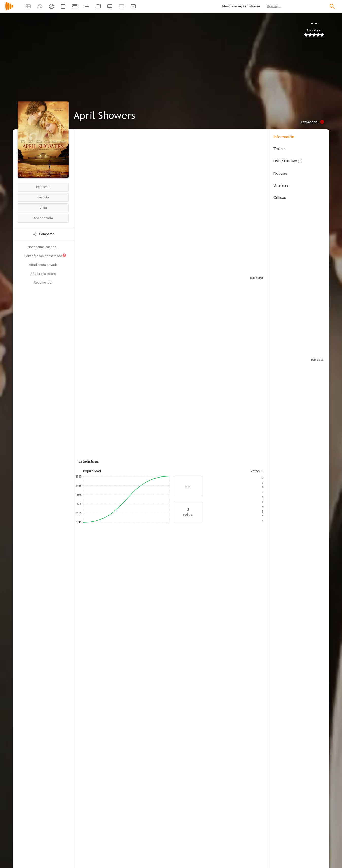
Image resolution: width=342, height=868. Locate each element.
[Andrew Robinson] (129, 647)
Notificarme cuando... (43, 247)
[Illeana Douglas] (216, 593)
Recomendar (43, 283)
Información (284, 137)
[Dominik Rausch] (224, 680)
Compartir (43, 234)
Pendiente (43, 187)
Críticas (280, 198)
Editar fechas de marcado (46, 256)
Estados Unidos (90, 167)
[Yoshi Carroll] (129, 773)
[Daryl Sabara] (124, 593)
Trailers (280, 149)
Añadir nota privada (43, 265)
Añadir (117, 358)
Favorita (43, 197)
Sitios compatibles (209, 268)
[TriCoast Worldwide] (129, 726)
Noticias (280, 173)
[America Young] (129, 759)
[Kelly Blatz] (94, 593)
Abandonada (43, 218)
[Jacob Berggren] (224, 712)
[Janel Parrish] (155, 593)
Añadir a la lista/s (43, 274)
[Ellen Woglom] (185, 593)
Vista (43, 208)
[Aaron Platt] (129, 680)
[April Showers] (129, 712)
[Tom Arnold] (246, 593)
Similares (281, 185)
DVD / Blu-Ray (288, 161)
